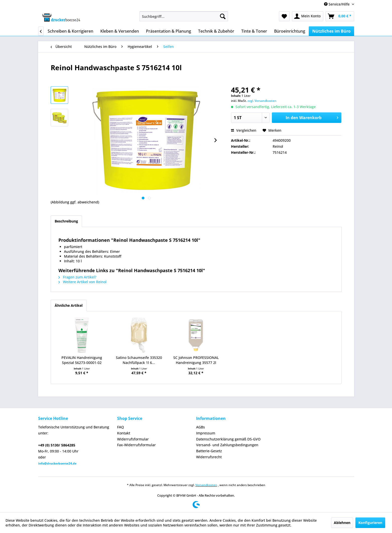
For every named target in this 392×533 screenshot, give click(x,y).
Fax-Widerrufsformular (136, 445)
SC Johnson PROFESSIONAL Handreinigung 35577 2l (196, 360)
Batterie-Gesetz (209, 451)
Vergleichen (244, 130)
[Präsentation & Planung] (169, 31)
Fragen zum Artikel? (77, 277)
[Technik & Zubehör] (216, 31)
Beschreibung (66, 221)
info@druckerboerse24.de (57, 463)
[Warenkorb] (340, 16)
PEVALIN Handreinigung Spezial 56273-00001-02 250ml (82, 360)
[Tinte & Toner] (254, 31)
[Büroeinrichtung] (290, 31)
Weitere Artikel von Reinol (83, 282)
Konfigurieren (370, 523)
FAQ (121, 427)
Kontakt (124, 433)
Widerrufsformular (133, 439)
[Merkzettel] (284, 16)
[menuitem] (184, 16)
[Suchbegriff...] (184, 16)
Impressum (206, 433)
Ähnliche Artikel (69, 305)
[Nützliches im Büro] (331, 31)
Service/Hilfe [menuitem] (337, 4)
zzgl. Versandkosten (262, 101)
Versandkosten (206, 485)
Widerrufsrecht (209, 457)
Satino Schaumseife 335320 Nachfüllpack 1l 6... (139, 360)
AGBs (201, 427)
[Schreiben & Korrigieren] (70, 31)
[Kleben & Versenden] (120, 31)
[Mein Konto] (308, 16)
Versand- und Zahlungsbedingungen (227, 445)
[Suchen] (223, 16)
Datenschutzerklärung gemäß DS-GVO (228, 439)
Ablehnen (342, 523)
